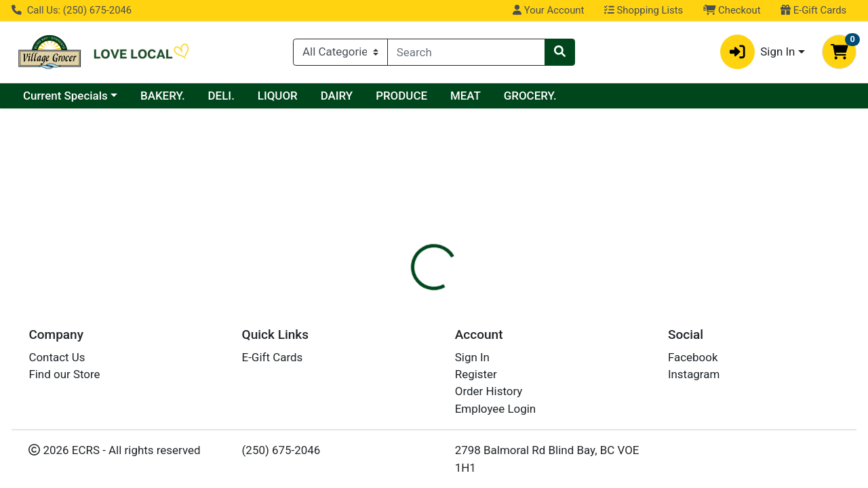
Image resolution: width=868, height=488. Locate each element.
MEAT (466, 96)
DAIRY (337, 96)
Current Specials (65, 96)
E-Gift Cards (813, 10)
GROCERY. (530, 96)
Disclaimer (463, 268)
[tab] (399, 267)
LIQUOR (278, 96)
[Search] (466, 52)
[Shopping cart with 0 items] (839, 52)
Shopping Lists (644, 10)
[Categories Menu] (340, 52)
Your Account (548, 10)
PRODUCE (401, 96)
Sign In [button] (758, 52)
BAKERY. (163, 96)
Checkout (732, 10)
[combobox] (466, 52)
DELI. (221, 96)
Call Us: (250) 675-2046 (72, 10)
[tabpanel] (615, 327)
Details (399, 268)
